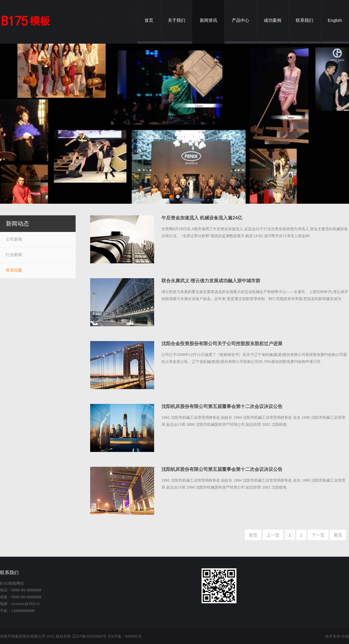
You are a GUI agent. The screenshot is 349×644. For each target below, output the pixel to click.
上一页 (273, 535)
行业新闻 (14, 255)
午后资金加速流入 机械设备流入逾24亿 (202, 218)
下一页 (318, 535)
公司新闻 (14, 239)
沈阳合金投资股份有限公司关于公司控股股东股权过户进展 (222, 344)
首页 (253, 535)
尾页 (338, 535)
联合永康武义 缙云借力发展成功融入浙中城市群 (211, 281)
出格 (345, 636)
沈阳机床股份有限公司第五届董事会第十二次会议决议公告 (222, 406)
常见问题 (14, 270)
